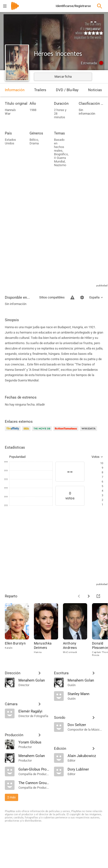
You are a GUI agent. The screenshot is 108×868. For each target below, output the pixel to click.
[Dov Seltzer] (85, 725)
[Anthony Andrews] (77, 630)
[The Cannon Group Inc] (34, 783)
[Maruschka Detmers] (48, 630)
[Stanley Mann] (85, 694)
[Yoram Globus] (34, 742)
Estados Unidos (10, 141)
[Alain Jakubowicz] (85, 756)
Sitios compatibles (52, 297)
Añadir (40, 404)
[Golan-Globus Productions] (34, 769)
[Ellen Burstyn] (19, 630)
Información (15, 90)
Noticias (95, 90)
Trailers (40, 90)
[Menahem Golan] (34, 680)
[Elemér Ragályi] (34, 711)
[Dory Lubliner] (85, 769)
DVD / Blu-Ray (67, 90)
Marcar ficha (63, 77)
